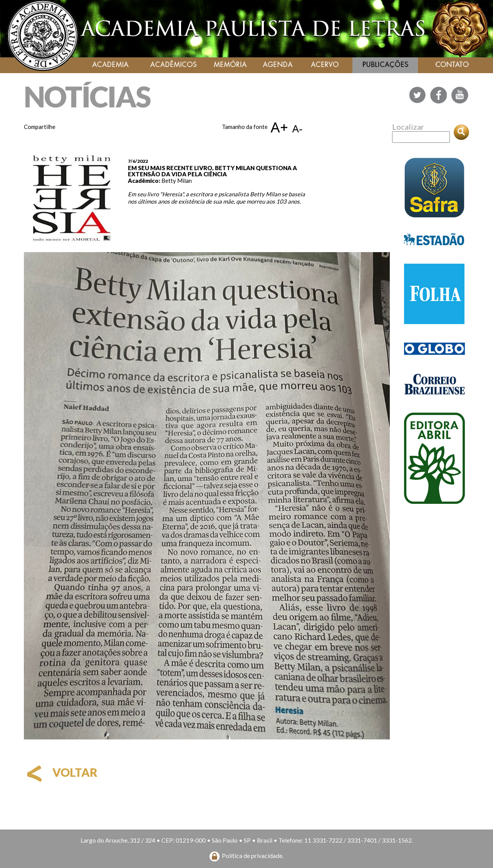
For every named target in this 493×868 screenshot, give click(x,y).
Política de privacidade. (253, 855)
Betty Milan (177, 181)
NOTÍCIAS (87, 96)
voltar (61, 772)
